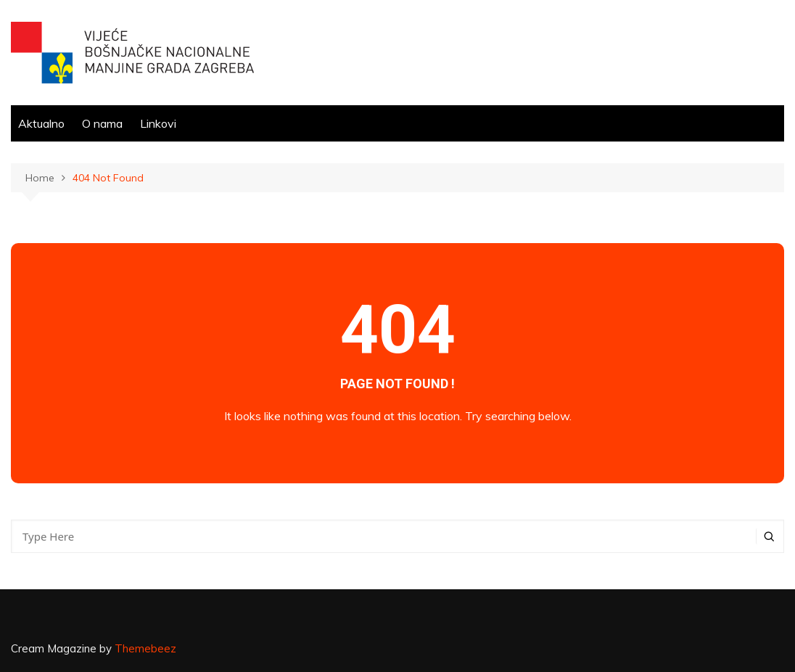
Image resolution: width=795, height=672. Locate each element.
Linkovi (158, 123)
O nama (102, 123)
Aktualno (41, 123)
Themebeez (145, 648)
